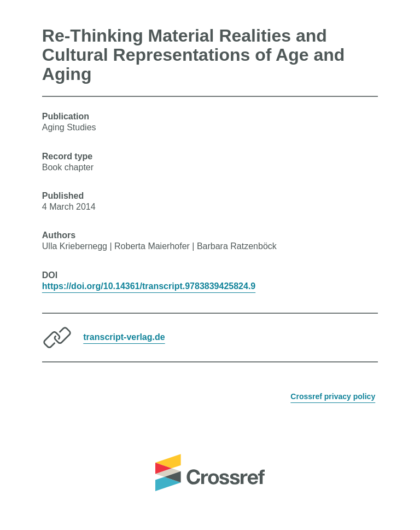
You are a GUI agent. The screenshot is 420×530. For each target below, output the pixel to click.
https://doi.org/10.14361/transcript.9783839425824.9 (149, 286)
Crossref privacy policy (333, 396)
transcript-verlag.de (124, 337)
